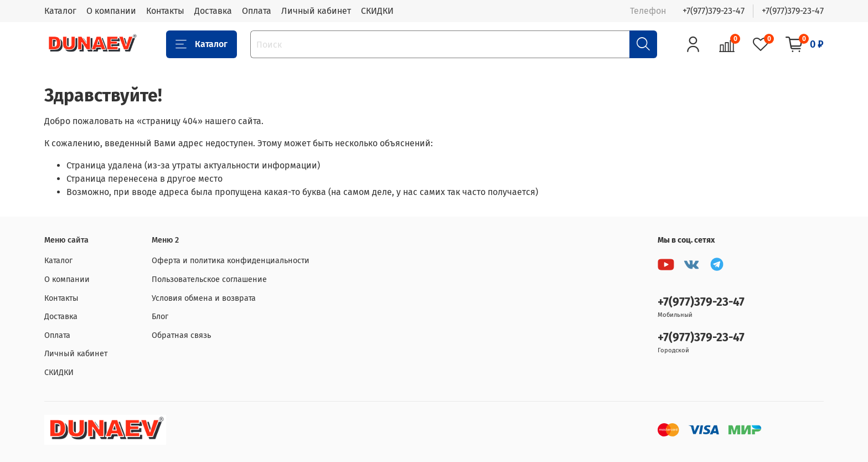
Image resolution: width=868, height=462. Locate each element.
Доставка (213, 11)
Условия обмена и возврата (204, 298)
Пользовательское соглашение (209, 279)
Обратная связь (181, 335)
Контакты (165, 11)
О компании (111, 11)
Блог (160, 317)
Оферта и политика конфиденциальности (231, 261)
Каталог (60, 11)
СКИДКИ (377, 11)
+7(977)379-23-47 (714, 11)
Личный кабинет (316, 11)
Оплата (257, 11)
